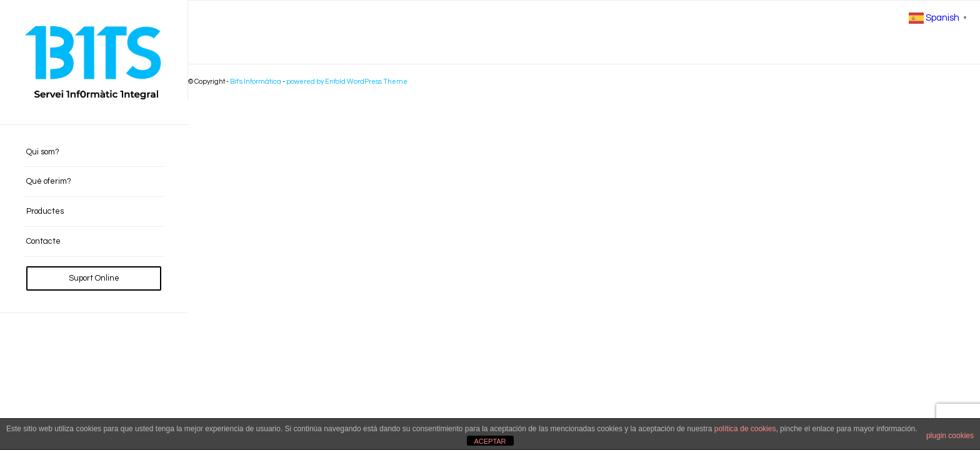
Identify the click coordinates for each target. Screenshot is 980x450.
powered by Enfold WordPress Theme (347, 82)
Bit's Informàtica (256, 82)
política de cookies (745, 429)
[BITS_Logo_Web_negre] (94, 62)
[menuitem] (94, 152)
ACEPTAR (490, 441)
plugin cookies (950, 436)
